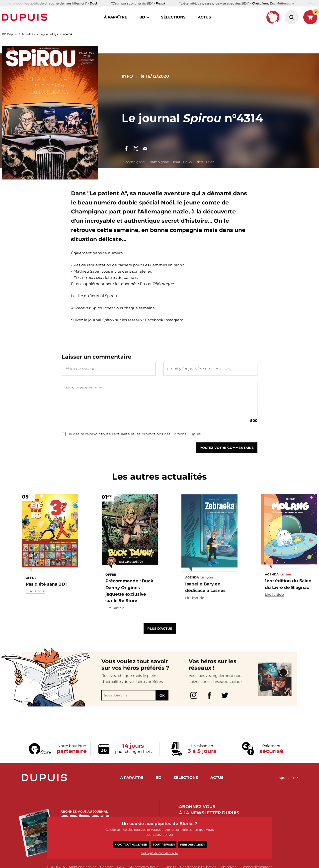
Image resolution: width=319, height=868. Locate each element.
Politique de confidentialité (160, 853)
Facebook (154, 320)
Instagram (174, 320)
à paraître (116, 17)
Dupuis (26, 17)
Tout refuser (164, 845)
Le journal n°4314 (56, 34)
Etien (199, 162)
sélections (173, 17)
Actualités (28, 34)
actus (204, 17)
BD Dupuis (9, 34)
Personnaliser (192, 845)
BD (142, 17)
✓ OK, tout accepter (131, 845)
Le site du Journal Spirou (94, 296)
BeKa (176, 162)
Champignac (134, 162)
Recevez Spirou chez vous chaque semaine (115, 308)
